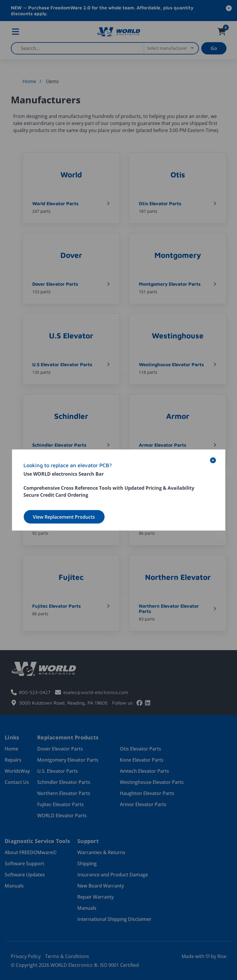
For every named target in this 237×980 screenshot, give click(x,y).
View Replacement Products (64, 517)
